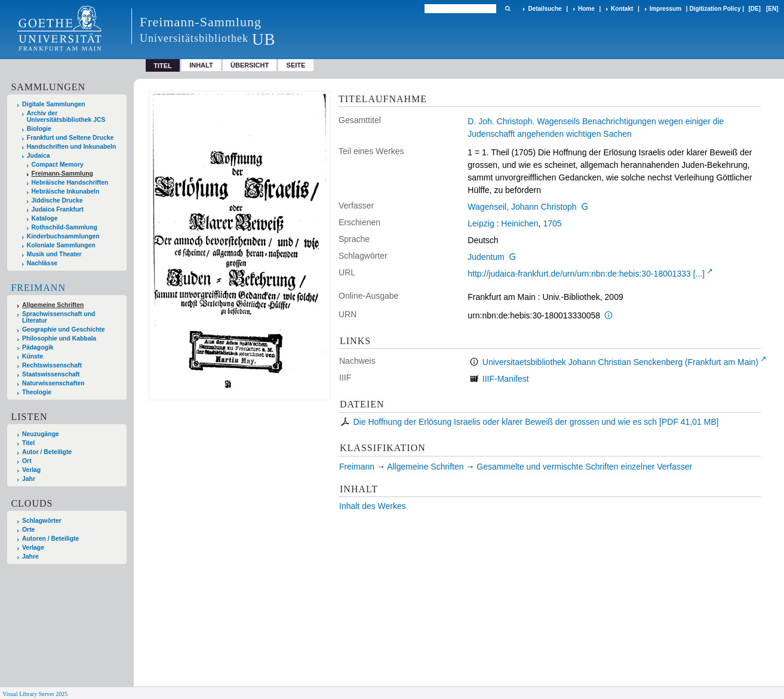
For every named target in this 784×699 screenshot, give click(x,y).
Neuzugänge (41, 434)
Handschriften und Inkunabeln (72, 147)
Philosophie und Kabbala (59, 338)
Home (586, 9)
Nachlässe (42, 263)
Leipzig (481, 223)
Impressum (665, 9)
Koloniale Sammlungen (61, 245)
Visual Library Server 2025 (35, 694)
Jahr (29, 479)
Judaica (39, 156)
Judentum (486, 257)
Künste (33, 356)
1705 (552, 223)
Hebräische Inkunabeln (66, 191)
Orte (28, 530)
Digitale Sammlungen (54, 104)
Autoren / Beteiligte (50, 539)
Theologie (37, 392)
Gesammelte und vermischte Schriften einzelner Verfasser (584, 467)
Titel (28, 443)
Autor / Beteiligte (47, 452)
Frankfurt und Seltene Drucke (70, 138)
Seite (296, 65)
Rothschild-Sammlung (64, 227)
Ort (27, 461)
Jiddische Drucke (57, 200)
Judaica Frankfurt (58, 209)
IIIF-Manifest (506, 379)
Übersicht (250, 65)
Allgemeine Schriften (53, 305)
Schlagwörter (42, 521)
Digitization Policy (715, 9)
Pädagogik (38, 347)
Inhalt (201, 65)
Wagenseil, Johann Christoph (522, 207)
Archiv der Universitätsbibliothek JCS (66, 116)
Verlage (33, 548)
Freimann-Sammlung (62, 174)
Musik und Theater (54, 254)
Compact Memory (58, 165)
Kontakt (622, 9)
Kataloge (45, 218)
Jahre (30, 557)
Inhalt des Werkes (373, 506)
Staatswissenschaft (51, 374)
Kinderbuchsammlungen (63, 236)
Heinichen (519, 223)
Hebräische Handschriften (70, 183)
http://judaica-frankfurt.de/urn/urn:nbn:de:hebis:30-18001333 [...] (586, 274)
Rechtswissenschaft (52, 365)
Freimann (38, 288)
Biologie (39, 129)
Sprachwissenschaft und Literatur (59, 317)
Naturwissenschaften (53, 383)
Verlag (31, 470)
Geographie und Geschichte (64, 329)
